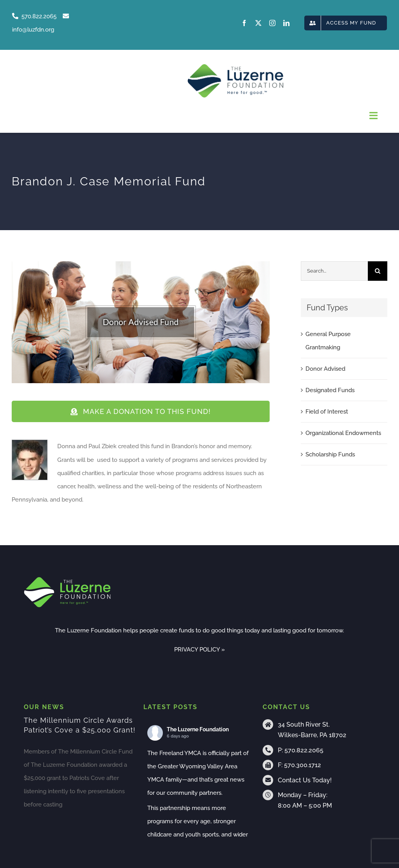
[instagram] (272, 23)
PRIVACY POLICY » (199, 650)
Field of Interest (327, 412)
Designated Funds (330, 390)
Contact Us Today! (305, 780)
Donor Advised (325, 369)
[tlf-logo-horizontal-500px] (235, 66)
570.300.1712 (303, 765)
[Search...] (334, 271)
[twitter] (258, 23)
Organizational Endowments (343, 433)
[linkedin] (286, 23)
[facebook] (244, 23)
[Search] (378, 271)
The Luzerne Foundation (198, 729)
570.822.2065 (304, 750)
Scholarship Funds (330, 454)
